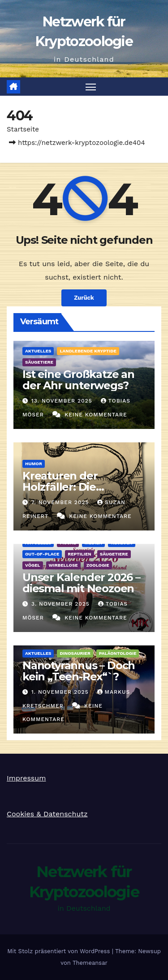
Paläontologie (118, 653)
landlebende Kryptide (88, 351)
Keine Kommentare (96, 415)
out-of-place (42, 554)
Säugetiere (39, 362)
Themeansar (90, 963)
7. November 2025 (61, 502)
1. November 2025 (61, 692)
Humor (34, 464)
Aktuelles (38, 351)
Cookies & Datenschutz (47, 814)
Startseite (23, 129)
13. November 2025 (63, 401)
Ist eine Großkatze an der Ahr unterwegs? (78, 380)
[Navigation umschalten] (91, 87)
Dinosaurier (75, 653)
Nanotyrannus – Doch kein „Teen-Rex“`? (79, 671)
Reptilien (79, 554)
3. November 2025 (62, 604)
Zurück (84, 298)
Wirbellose (63, 565)
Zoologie (98, 565)
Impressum (26, 778)
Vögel (33, 565)
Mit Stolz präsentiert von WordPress (60, 951)
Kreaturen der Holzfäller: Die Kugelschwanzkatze (75, 487)
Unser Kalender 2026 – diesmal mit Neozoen (81, 583)
